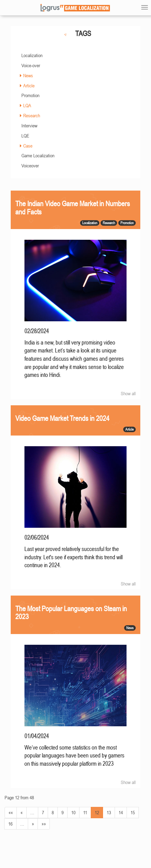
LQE (25, 136)
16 (10, 824)
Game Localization (38, 155)
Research (32, 115)
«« (11, 812)
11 (85, 812)
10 (73, 812)
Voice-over (31, 65)
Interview (29, 126)
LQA (27, 105)
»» (44, 824)
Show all (128, 393)
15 (133, 812)
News (28, 75)
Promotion (30, 95)
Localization (32, 55)
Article (29, 86)
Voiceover (30, 166)
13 (109, 812)
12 (97, 812)
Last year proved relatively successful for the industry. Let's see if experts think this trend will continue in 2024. (74, 557)
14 (121, 812)
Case (28, 146)
